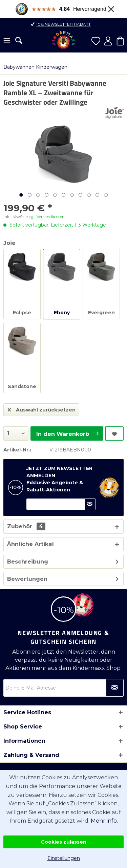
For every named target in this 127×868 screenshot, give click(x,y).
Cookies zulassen (64, 842)
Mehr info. (104, 821)
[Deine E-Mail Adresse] (63, 688)
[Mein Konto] (108, 41)
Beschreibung (28, 562)
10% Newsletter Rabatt (63, 24)
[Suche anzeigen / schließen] (19, 40)
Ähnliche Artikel (30, 544)
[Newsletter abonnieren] (115, 688)
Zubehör (26, 526)
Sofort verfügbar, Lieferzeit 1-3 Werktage (58, 225)
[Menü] (7, 41)
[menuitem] (7, 41)
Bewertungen (27, 579)
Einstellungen (64, 858)
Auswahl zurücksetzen (42, 409)
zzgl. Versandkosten (45, 217)
